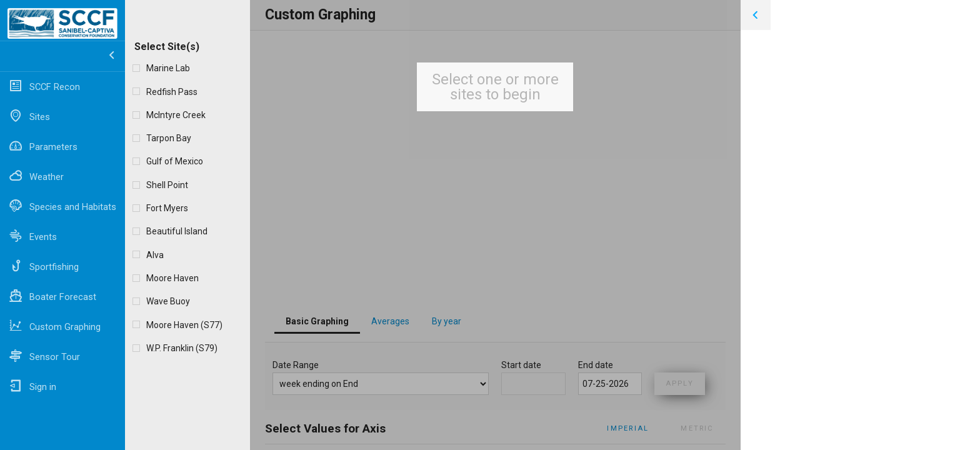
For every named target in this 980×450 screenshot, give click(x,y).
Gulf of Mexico (175, 161)
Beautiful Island (177, 231)
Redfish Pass (172, 92)
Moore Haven (172, 278)
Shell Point (167, 185)
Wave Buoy (168, 301)
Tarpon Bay (169, 138)
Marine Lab (168, 68)
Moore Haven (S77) (184, 325)
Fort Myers (167, 208)
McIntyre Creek (176, 115)
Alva (155, 255)
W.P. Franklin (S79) (182, 348)
